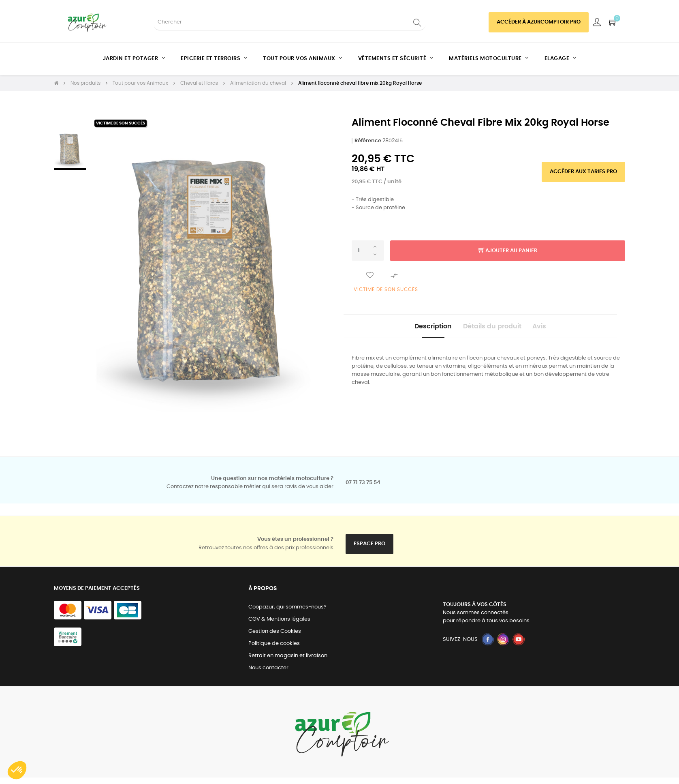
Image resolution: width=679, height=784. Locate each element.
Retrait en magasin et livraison (288, 656)
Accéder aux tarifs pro (583, 172)
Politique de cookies (274, 644)
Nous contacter (268, 668)
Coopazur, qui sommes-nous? (287, 607)
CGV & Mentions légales (279, 619)
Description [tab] (419, 329)
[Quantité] (368, 251)
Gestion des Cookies (275, 631)
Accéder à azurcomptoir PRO (539, 22)
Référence (368, 141)
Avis (554, 329)
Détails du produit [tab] (492, 329)
